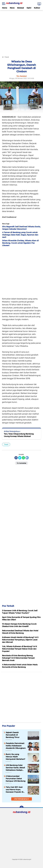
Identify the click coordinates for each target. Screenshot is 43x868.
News (12, 8)
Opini (29, 8)
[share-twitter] (20, 458)
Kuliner (37, 8)
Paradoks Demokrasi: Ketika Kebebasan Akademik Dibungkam (16, 746)
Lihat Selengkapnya (21, 799)
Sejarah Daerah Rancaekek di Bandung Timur (13, 735)
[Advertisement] (21, 32)
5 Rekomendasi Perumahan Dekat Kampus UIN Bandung (16, 779)
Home (5, 8)
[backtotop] (22, 808)
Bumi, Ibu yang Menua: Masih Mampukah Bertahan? (15, 757)
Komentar (21, 463)
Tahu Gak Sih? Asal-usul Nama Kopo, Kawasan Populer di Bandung (14, 790)
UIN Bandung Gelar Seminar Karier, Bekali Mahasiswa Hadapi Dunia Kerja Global (15, 768)
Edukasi (21, 8)
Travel (6, 444)
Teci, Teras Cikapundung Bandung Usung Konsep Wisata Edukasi (19, 435)
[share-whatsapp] (23, 458)
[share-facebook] (16, 458)
